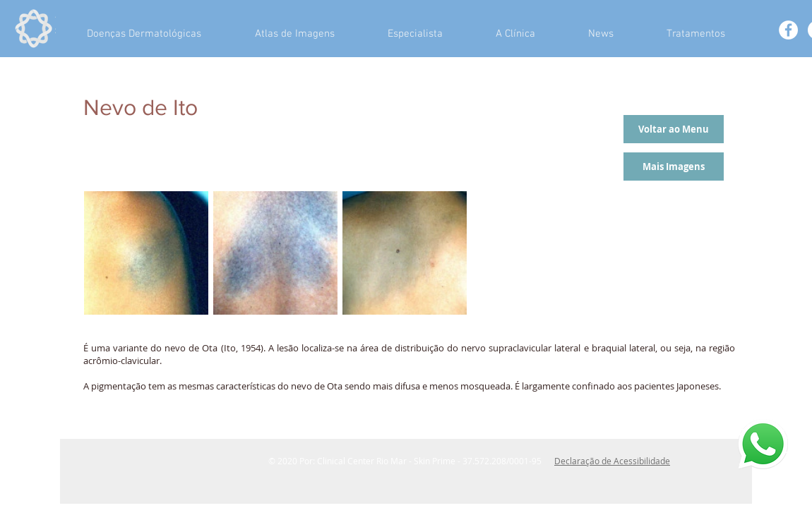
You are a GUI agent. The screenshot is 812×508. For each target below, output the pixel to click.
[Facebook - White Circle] (788, 30)
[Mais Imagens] (674, 167)
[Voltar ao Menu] (674, 129)
